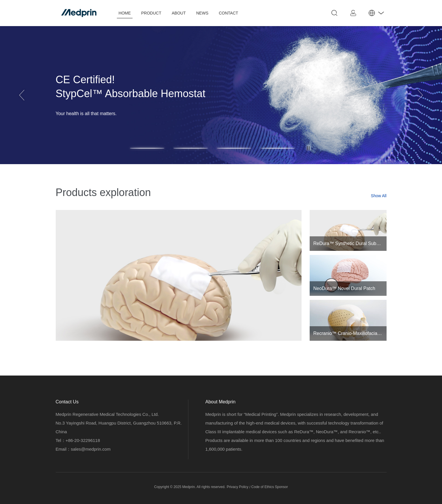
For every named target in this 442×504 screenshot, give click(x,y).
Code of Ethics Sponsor (270, 487)
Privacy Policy (238, 487)
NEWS (202, 13)
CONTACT (229, 13)
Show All (379, 196)
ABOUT (179, 13)
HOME (125, 13)
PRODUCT (151, 13)
